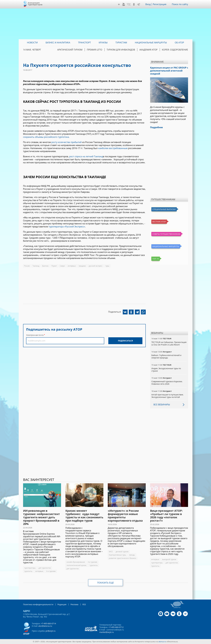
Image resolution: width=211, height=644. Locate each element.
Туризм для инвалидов (121, 50)
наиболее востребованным (113, 148)
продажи (82, 266)
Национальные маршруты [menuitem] (151, 43)
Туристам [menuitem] (121, 43)
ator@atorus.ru (45, 626)
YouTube (124, 4)
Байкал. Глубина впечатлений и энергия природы (166, 356)
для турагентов (45, 568)
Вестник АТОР (159, 222)
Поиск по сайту (180, 4)
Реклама (74, 604)
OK (134, 4)
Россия (27, 266)
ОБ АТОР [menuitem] (179, 43)
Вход (148, 4)
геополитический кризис (77, 565)
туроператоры (30, 568)
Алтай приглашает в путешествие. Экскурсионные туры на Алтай (168, 396)
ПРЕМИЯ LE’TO (95, 50)
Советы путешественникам (166, 234)
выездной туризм (169, 559)
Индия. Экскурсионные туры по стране (166, 370)
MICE (111, 552)
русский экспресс (96, 266)
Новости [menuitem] (32, 43)
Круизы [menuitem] (103, 43)
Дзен (119, 4)
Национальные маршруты (166, 246)
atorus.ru (162, 642)
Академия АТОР (148, 50)
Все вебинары (162, 405)
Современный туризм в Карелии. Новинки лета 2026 (167, 383)
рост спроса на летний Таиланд (86, 156)
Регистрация (160, 4)
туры (107, 266)
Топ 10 (156, 259)
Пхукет (54, 266)
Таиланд (36, 266)
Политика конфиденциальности (38, 604)
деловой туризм (122, 552)
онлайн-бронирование (76, 562)
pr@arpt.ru (50, 631)
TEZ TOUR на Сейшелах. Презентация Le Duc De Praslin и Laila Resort (169, 343)
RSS (84, 604)
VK (129, 4)
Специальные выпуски (164, 209)
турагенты (28, 571)
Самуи (62, 266)
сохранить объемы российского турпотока (46, 137)
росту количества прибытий (67, 142)
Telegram (139, 4)
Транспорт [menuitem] (84, 43)
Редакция (62, 604)
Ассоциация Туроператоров (35, 4)
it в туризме (51, 571)
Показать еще (105, 583)
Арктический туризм (70, 50)
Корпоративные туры (118, 555)
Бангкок (45, 266)
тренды (132, 555)
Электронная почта (35, 335)
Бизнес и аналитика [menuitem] (58, 43)
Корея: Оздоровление (175, 50)
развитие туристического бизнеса (123, 558)
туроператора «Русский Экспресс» (67, 227)
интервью (72, 266)
